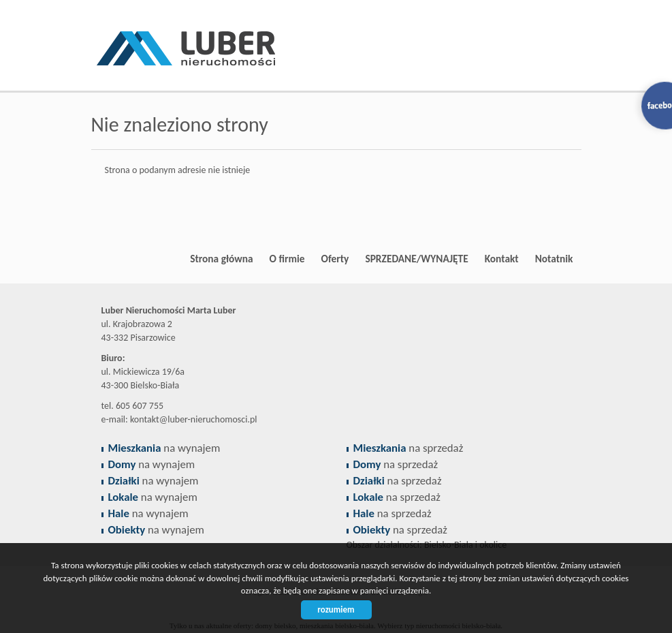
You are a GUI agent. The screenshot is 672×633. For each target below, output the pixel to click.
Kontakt (502, 259)
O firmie (287, 259)
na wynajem (164, 448)
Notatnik (554, 259)
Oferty (335, 259)
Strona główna (221, 259)
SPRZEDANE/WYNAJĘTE (416, 259)
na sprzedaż (409, 448)
